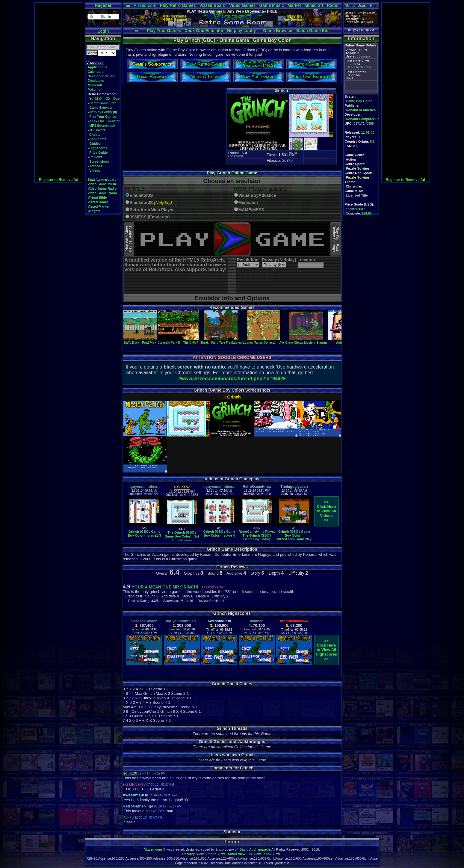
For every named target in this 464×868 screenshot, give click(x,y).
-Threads (95, 166)
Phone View (216, 854)
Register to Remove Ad (59, 180)
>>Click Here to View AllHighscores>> (326, 650)
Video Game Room (102, 193)
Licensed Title (357, 195)
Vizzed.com (145, 5)
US (372, 141)
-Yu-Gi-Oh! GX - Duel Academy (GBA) (117, 99)
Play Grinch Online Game (232, 173)
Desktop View (193, 854)
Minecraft (314, 5)
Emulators (96, 81)
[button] (103, 17)
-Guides (95, 144)
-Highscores (98, 148)
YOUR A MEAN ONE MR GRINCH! (165, 587)
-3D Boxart (97, 130)
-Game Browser (100, 108)
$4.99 (361, 209)
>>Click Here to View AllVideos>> (326, 511)
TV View (254, 854)
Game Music (271, 5)
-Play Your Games (102, 117)
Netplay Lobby (241, 31)
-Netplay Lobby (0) (103, 112)
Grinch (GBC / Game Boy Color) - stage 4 (219, 533)
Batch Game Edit (313, 31)
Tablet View (237, 854)
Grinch (234, 397)
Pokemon (95, 90)
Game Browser (278, 31)
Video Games (242, 5)
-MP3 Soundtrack (102, 126)
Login (103, 31)
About (350, 6)
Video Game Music (102, 184)
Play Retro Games (178, 5)
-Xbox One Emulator (104, 121)
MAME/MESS (251, 210)
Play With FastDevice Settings (336, 239)
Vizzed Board (213, 5)
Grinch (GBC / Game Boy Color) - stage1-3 (145, 533)
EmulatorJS (141, 196)
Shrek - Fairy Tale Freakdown (221, 341)
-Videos (94, 170)
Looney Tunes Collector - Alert (265, 341)
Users (362, 6)
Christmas (354, 186)
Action (351, 159)
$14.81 (367, 213)
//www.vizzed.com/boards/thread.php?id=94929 (232, 379)
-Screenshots (99, 161)
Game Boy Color (359, 101)
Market (294, 5)
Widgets (94, 211)
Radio (333, 5)
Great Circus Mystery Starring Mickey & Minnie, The (322, 341)
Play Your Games (164, 31)
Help (374, 6)
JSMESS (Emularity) (150, 217)
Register (103, 5)
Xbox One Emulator (204, 31)
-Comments (98, 139)
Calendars (96, 72)
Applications (98, 67)
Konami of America (361, 110)
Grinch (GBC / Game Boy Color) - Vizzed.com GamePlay (294, 535)
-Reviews (96, 157)
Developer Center (101, 76)
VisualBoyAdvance (257, 196)
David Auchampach (255, 849)
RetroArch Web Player (152, 210)
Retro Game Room (102, 94)
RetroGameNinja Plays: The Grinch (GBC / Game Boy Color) (257, 535)
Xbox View (272, 854)
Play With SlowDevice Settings (129, 239)
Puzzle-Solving (358, 168)
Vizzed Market (99, 206)
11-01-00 (368, 132)
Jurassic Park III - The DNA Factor (182, 341)
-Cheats (94, 135)
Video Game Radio (102, 188)
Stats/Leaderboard (102, 179)
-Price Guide (98, 153)
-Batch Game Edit (102, 103)
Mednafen (248, 203)
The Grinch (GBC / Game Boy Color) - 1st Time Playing (182, 536)
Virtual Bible (97, 197)
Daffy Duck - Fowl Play (140, 341)
